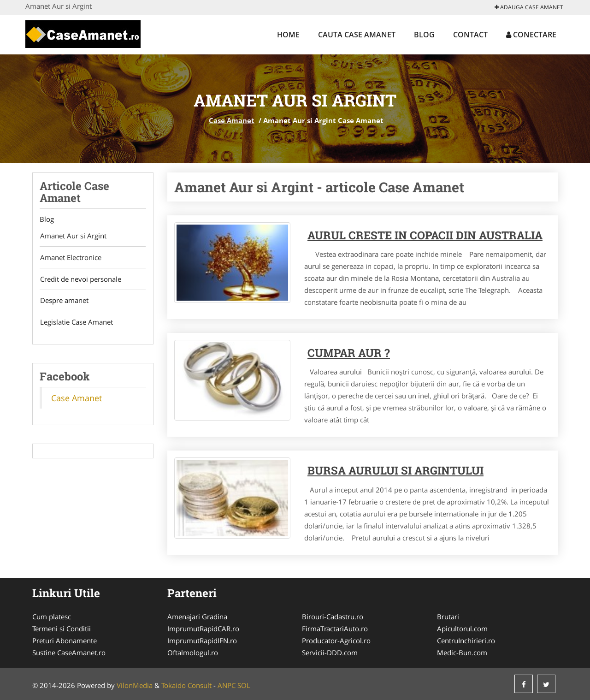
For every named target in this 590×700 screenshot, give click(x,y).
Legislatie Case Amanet (76, 323)
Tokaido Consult (186, 685)
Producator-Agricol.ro (336, 641)
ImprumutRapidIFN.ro (202, 641)
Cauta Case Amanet (357, 35)
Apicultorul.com (462, 629)
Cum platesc (52, 617)
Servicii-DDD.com (330, 653)
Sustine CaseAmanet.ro (69, 653)
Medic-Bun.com (462, 653)
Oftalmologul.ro (193, 653)
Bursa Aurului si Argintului (395, 470)
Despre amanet (64, 301)
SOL (244, 685)
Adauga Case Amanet (529, 7)
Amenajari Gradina (197, 617)
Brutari (448, 617)
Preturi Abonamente (65, 641)
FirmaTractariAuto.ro (335, 629)
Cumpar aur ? (349, 353)
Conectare (531, 35)
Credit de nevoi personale (80, 279)
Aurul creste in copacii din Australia (425, 235)
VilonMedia (135, 685)
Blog (424, 35)
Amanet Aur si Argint (73, 236)
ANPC (227, 685)
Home (288, 35)
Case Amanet (232, 120)
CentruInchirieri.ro (466, 641)
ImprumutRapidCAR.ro (203, 629)
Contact (470, 35)
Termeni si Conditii (62, 629)
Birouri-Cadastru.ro (333, 617)
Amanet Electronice (70, 258)
